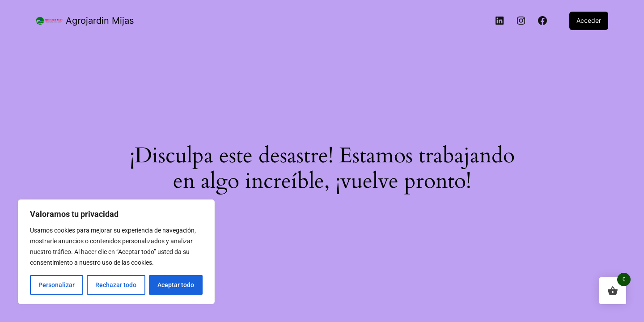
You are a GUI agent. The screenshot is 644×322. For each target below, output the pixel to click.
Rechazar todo (116, 285)
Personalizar (57, 285)
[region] (116, 252)
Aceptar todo (176, 285)
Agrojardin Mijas (100, 21)
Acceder (589, 20)
